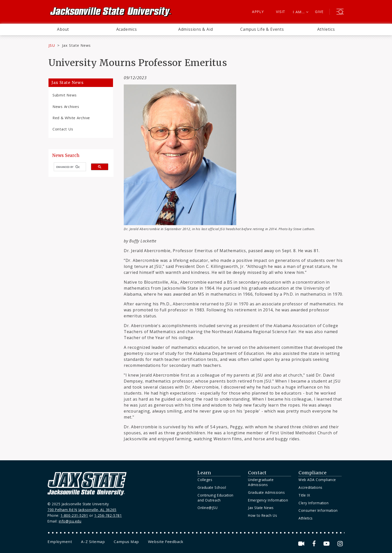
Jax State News (76, 45)
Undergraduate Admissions (261, 482)
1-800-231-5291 (74, 515)
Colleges (205, 480)
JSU (52, 45)
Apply (258, 12)
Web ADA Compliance (317, 480)
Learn (204, 473)
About (63, 29)
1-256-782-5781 (108, 515)
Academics (127, 29)
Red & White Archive (71, 118)
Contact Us (63, 129)
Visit (281, 12)
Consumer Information (318, 510)
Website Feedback (166, 542)
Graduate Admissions (266, 492)
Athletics (326, 29)
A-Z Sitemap (93, 542)
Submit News (65, 95)
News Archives (66, 106)
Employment (60, 542)
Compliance (312, 473)
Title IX (304, 495)
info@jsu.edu (70, 521)
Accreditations (310, 487)
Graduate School (212, 487)
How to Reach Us (262, 515)
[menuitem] (63, 29)
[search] (68, 167)
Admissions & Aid (196, 29)
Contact (257, 473)
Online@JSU (207, 508)
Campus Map (126, 542)
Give (319, 12)
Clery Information (313, 503)
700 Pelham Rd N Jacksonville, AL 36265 (82, 510)
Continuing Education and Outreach (215, 498)
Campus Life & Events (262, 29)
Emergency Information (268, 500)
